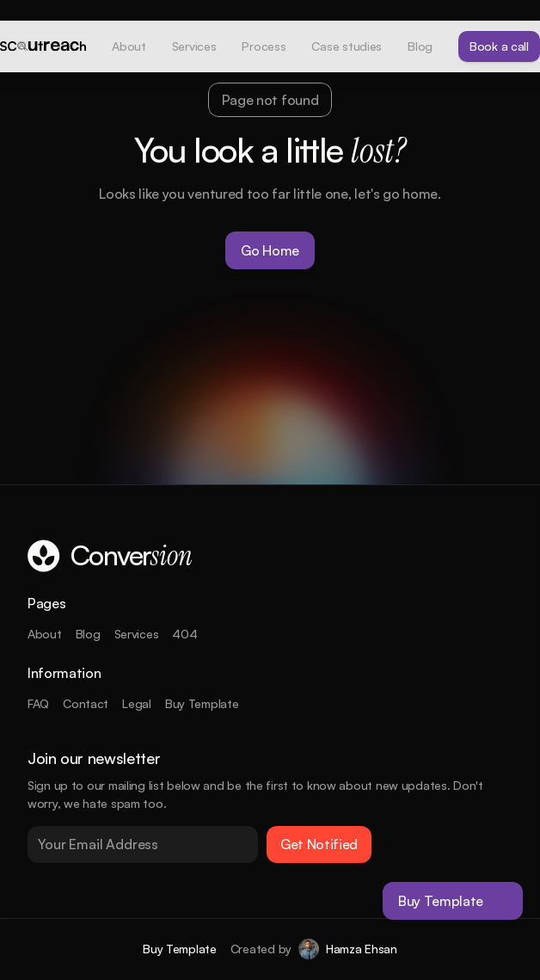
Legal (137, 703)
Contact (86, 703)
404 (184, 634)
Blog (88, 634)
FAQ (38, 703)
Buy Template (202, 703)
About (45, 634)
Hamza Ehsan (362, 949)
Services (137, 634)
